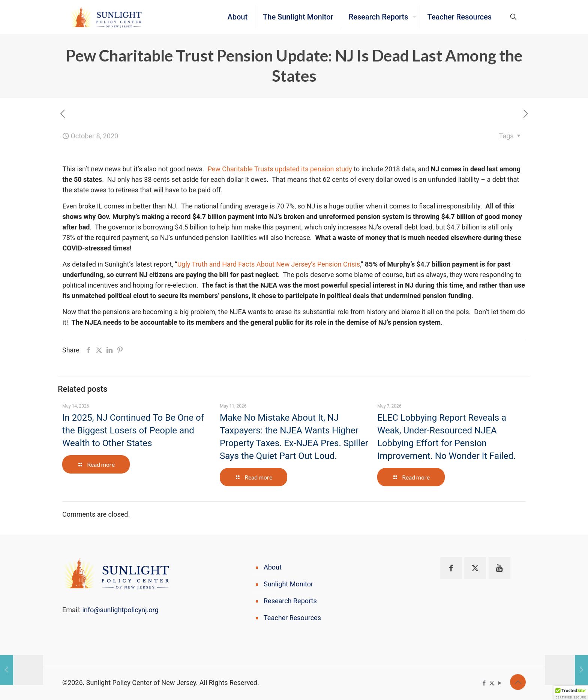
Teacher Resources (292, 618)
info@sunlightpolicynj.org (120, 610)
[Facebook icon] (484, 683)
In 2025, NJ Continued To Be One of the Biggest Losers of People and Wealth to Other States (133, 430)
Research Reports (290, 601)
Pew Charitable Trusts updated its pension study (280, 169)
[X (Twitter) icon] (492, 683)
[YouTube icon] (500, 683)
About (273, 567)
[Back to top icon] (518, 682)
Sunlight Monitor (288, 584)
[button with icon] (451, 568)
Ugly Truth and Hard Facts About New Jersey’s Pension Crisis (269, 264)
